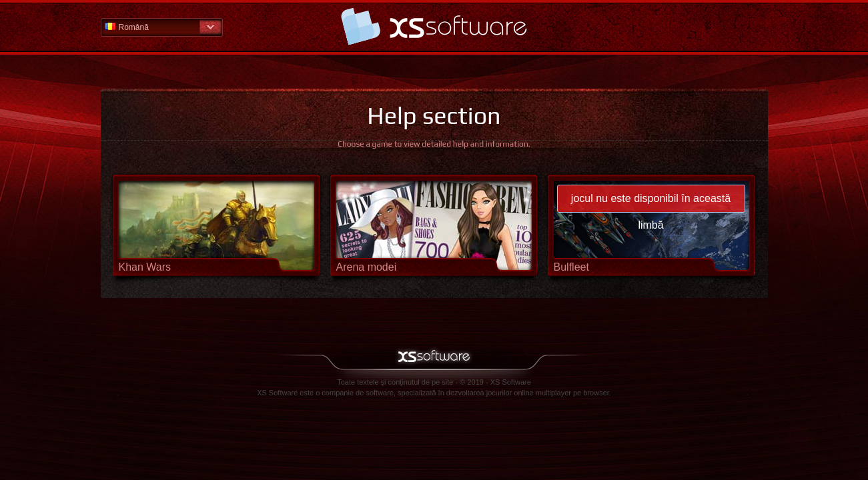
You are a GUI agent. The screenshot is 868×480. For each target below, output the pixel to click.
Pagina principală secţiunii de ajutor (434, 26)
